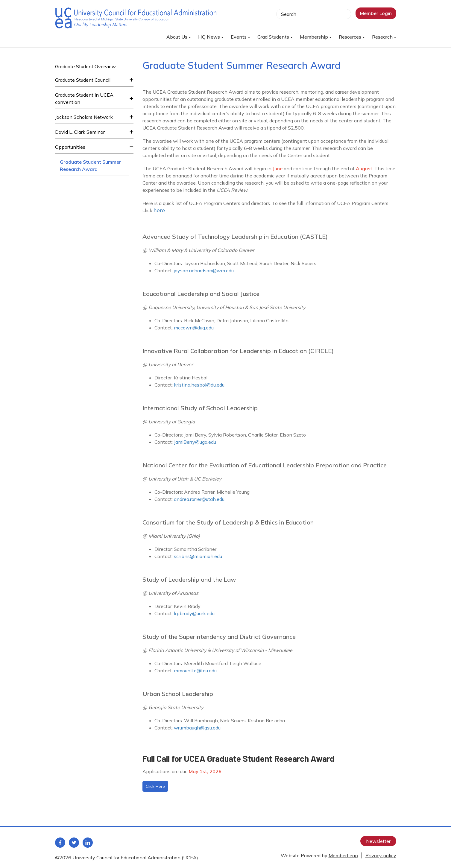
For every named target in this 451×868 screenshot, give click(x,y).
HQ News (211, 37)
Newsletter (378, 841)
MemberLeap (343, 855)
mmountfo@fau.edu (195, 671)
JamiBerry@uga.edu (195, 442)
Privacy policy (381, 855)
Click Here (155, 786)
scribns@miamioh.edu (198, 556)
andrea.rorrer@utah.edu (199, 499)
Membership (316, 37)
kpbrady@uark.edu (194, 613)
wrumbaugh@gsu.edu (197, 728)
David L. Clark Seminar (80, 132)
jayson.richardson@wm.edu (204, 270)
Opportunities (70, 147)
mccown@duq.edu (194, 328)
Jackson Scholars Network (84, 117)
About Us (179, 37)
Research (384, 37)
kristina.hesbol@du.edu (199, 385)
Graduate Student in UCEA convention (84, 98)
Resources (352, 37)
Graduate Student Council (83, 80)
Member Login (376, 13)
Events (240, 37)
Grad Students (275, 37)
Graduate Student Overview (85, 66)
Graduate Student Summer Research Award (90, 165)
